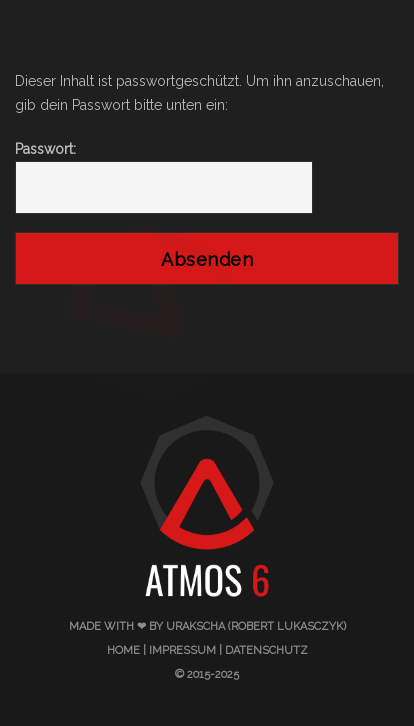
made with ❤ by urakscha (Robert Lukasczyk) (207, 626)
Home (123, 650)
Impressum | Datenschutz (228, 650)
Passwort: (164, 178)
